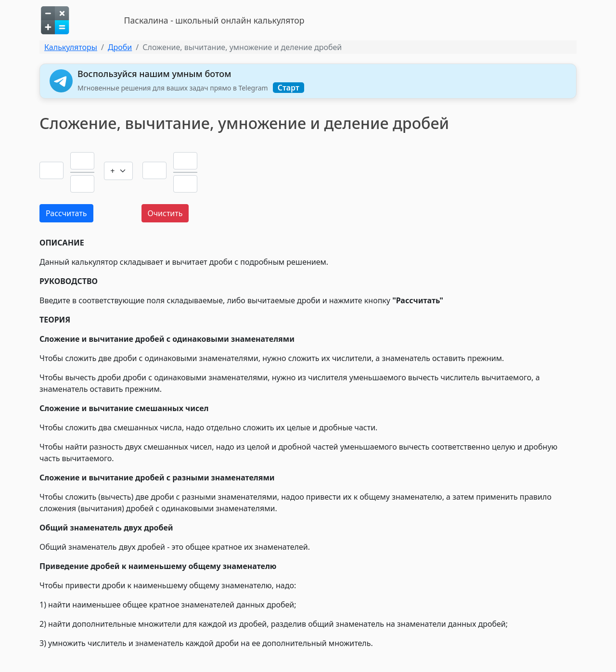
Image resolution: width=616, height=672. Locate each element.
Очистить (165, 213)
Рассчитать (66, 213)
